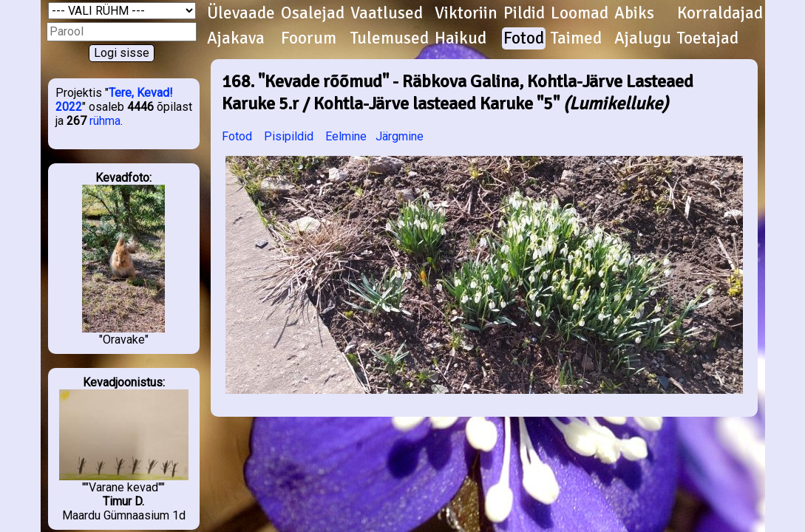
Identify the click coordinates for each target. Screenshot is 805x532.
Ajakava (236, 38)
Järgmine (400, 136)
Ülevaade (241, 13)
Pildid (524, 13)
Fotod (524, 38)
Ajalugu (643, 38)
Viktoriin (466, 13)
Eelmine (346, 136)
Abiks (634, 13)
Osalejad (313, 13)
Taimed (576, 38)
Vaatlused (387, 13)
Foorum (309, 38)
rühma (105, 121)
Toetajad (708, 38)
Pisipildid (289, 136)
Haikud (461, 38)
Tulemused (390, 38)
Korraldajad (720, 13)
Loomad (580, 13)
